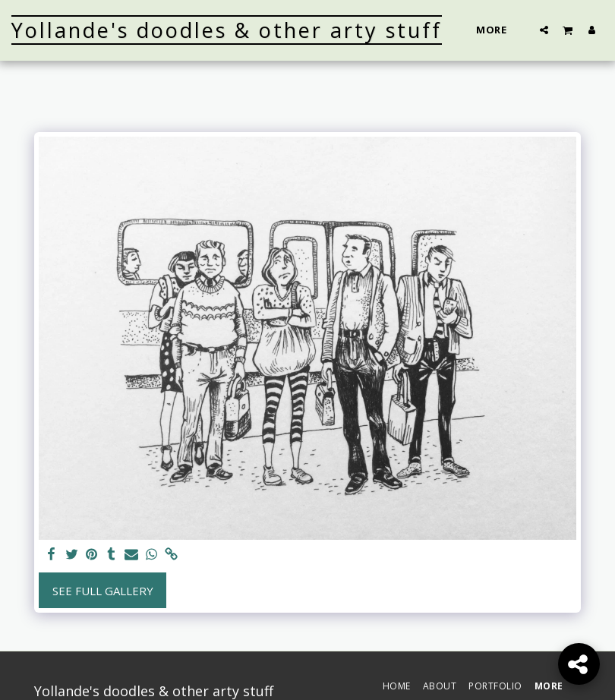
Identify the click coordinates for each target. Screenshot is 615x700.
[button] (544, 30)
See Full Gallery (103, 591)
